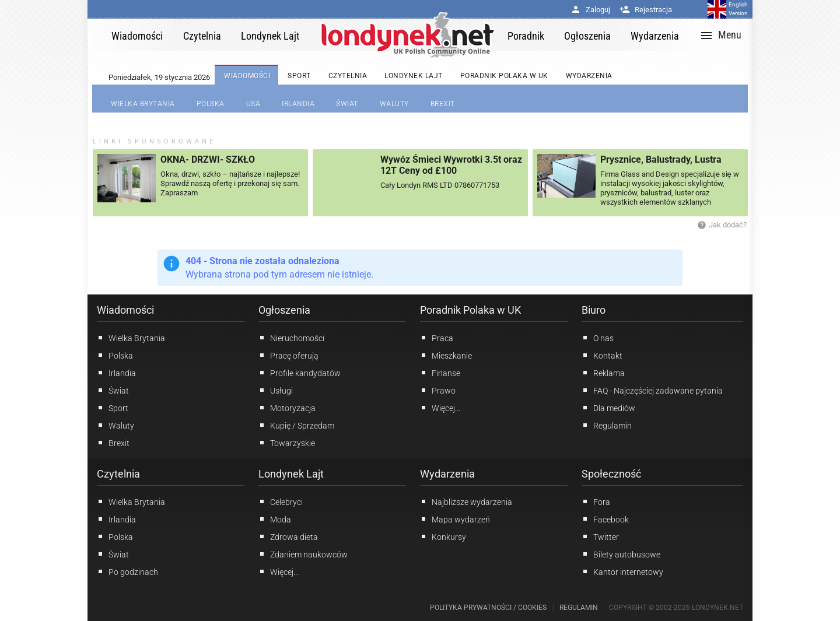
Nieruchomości (291, 338)
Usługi (276, 390)
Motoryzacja (287, 408)
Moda (275, 519)
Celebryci (281, 501)
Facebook (605, 519)
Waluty (116, 425)
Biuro (594, 310)
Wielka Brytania (131, 338)
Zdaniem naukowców (303, 554)
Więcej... (279, 571)
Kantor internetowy (622, 571)
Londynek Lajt (291, 474)
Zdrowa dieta (288, 536)
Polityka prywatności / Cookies (488, 608)
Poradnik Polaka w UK (470, 310)
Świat (113, 390)
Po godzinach (127, 571)
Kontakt (602, 355)
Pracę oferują (288, 355)
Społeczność (611, 474)
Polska (115, 355)
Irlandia (116, 373)
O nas (598, 338)
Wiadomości (125, 310)
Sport (113, 408)
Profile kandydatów (300, 373)
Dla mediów (608, 408)
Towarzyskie (287, 443)
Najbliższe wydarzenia (466, 501)
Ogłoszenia (284, 310)
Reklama (603, 373)
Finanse (440, 373)
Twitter (600, 536)
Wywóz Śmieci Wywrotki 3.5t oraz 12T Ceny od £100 (451, 165)
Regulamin (607, 425)
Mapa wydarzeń (455, 519)
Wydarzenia (447, 474)
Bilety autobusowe (621, 554)
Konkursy (443, 536)
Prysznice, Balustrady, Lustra (661, 159)
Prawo (438, 390)
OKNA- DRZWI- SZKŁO (208, 159)
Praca (437, 338)
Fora (596, 501)
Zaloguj (590, 10)
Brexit (113, 443)
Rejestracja (646, 10)
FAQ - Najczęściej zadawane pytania (652, 390)
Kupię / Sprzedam (296, 425)
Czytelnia (118, 474)
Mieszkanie (446, 355)
